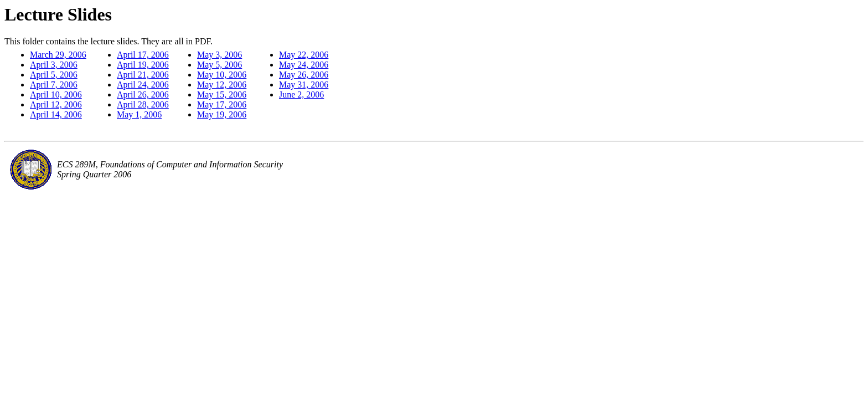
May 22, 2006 (304, 55)
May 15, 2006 (222, 94)
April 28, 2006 (143, 104)
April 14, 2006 (56, 114)
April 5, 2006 (54, 75)
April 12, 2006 (56, 104)
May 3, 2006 (219, 55)
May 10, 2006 (222, 75)
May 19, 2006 (222, 114)
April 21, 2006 (143, 75)
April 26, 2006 (143, 94)
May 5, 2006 (219, 65)
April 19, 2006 (143, 65)
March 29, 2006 (58, 55)
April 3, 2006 (54, 65)
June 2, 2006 (301, 94)
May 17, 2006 (222, 104)
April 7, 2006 (54, 85)
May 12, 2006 (222, 85)
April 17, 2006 (143, 55)
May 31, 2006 (304, 85)
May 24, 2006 (304, 65)
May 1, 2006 (139, 114)
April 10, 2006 (56, 94)
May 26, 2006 (304, 75)
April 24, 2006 (143, 85)
